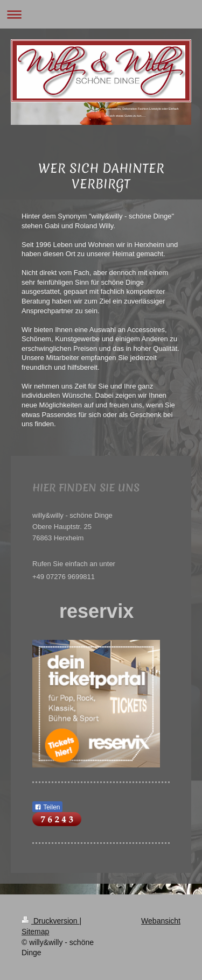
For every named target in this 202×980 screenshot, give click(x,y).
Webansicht (161, 921)
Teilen (47, 807)
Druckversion (50, 921)
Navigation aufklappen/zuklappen (101, 14)
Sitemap (35, 932)
